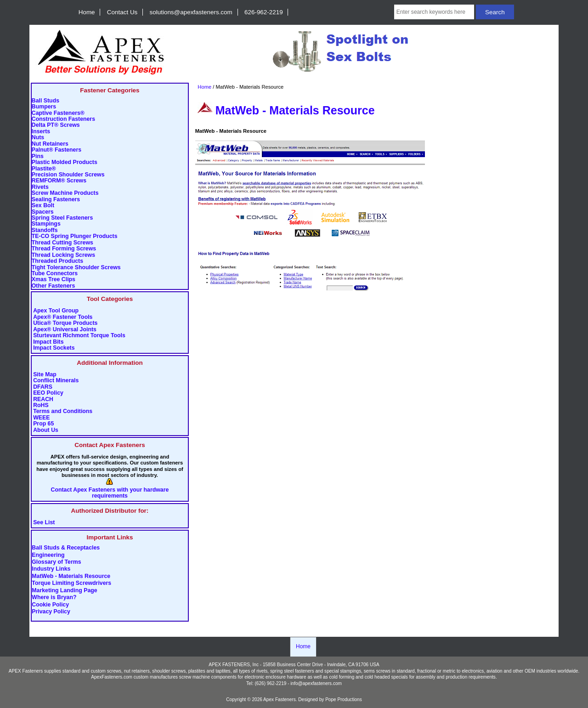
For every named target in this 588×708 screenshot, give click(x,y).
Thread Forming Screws (64, 249)
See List (44, 523)
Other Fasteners (53, 286)
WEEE (41, 418)
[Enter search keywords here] (434, 12)
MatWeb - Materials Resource (71, 576)
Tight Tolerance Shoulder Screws (76, 268)
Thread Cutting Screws (62, 243)
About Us (46, 430)
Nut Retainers (50, 144)
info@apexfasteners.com (316, 683)
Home (87, 12)
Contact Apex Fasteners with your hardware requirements (110, 493)
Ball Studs (45, 101)
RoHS (41, 405)
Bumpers (44, 107)
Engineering (48, 555)
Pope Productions (344, 700)
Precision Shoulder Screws (68, 175)
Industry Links (51, 569)
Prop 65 (43, 424)
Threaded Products (57, 261)
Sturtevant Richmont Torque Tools (79, 336)
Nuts (38, 138)
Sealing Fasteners (56, 200)
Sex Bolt (43, 206)
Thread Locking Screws (63, 255)
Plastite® (44, 169)
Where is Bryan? (54, 598)
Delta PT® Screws (56, 125)
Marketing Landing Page (64, 590)
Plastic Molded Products (65, 162)
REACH (43, 399)
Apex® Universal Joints (65, 330)
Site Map (45, 375)
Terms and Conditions (63, 411)
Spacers (43, 212)
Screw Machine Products (65, 193)
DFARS (43, 387)
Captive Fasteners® (58, 113)
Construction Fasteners (63, 119)
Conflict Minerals (56, 381)
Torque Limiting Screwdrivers (71, 583)
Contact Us (122, 12)
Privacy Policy (51, 612)
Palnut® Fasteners (57, 150)
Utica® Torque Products (65, 323)
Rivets (40, 187)
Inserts (41, 132)
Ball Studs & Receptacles (66, 548)
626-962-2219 (264, 12)
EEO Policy (48, 393)
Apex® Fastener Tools (63, 317)
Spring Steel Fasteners (62, 218)
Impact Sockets (54, 348)
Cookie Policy (50, 605)
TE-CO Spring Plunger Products (75, 236)
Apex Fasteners (280, 700)
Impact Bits (48, 342)
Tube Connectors (55, 274)
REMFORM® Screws (59, 181)
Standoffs (45, 230)
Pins (38, 156)
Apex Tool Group (56, 311)
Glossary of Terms (56, 562)
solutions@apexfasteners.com (191, 12)
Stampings (46, 224)
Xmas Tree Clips (54, 280)
